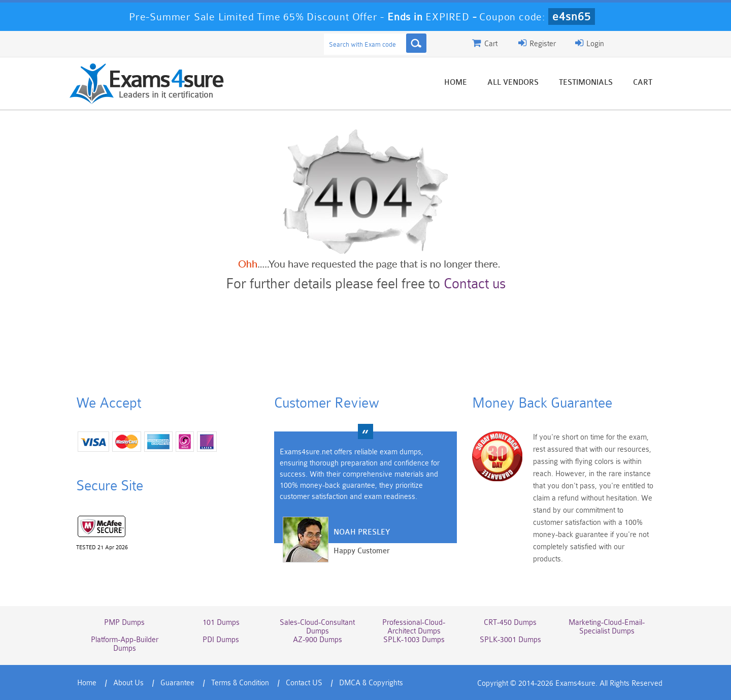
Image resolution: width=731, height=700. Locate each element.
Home (456, 82)
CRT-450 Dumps (510, 623)
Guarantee (177, 683)
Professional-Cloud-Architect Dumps (414, 627)
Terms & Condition (240, 683)
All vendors (513, 82)
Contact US (304, 683)
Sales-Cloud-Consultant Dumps (317, 627)
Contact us (475, 284)
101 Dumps (221, 623)
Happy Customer (362, 551)
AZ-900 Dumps (318, 640)
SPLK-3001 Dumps (510, 640)
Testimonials (586, 82)
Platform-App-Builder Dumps (125, 644)
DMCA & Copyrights (371, 683)
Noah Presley (362, 532)
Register (537, 43)
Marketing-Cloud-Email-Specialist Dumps (607, 627)
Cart (643, 82)
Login (590, 43)
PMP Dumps (124, 623)
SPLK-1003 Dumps (414, 640)
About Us (128, 683)
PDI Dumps (221, 640)
